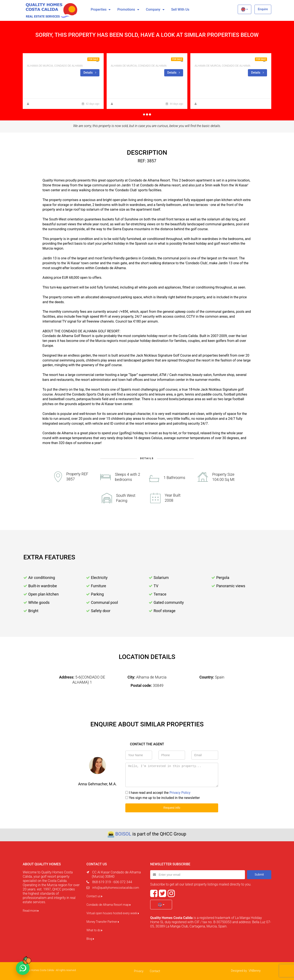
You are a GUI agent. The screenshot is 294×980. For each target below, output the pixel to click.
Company (153, 9)
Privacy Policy (180, 793)
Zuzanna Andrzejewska (127, 104)
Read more (31, 911)
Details (90, 73)
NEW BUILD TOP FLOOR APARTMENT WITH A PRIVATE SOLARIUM (161, 61)
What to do (94, 930)
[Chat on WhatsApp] (23, 968)
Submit (259, 874)
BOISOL (123, 834)
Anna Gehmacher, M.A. (43, 104)
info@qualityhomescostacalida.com (116, 888)
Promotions (126, 9)
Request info (172, 808)
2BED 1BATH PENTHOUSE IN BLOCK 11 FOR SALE (233, 61)
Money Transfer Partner (103, 922)
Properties (99, 9)
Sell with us (180, 9)
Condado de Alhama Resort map (109, 905)
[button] (244, 9)
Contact (155, 971)
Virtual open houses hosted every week (113, 913)
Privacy (139, 971)
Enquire (263, 9)
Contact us (94, 896)
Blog (90, 939)
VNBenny (255, 971)
